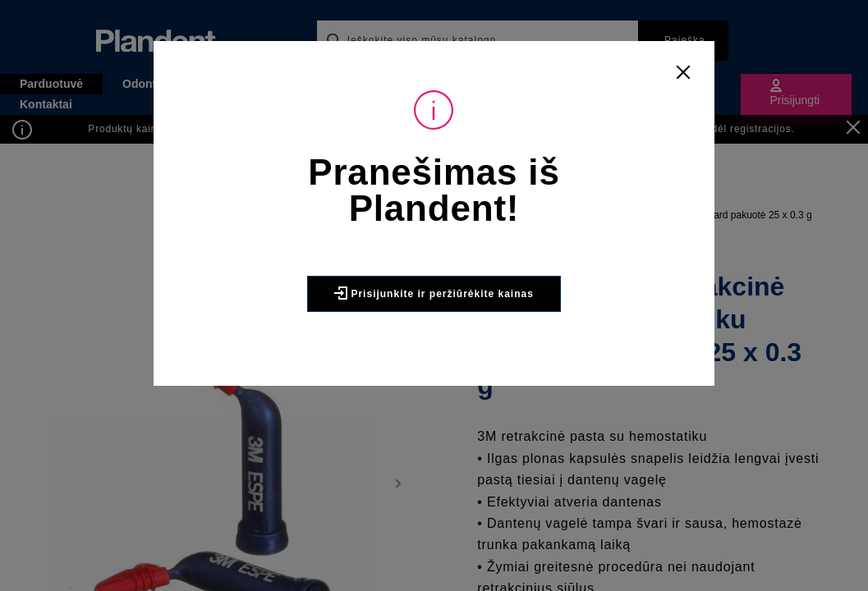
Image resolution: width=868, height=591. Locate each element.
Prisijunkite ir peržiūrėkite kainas (434, 293)
